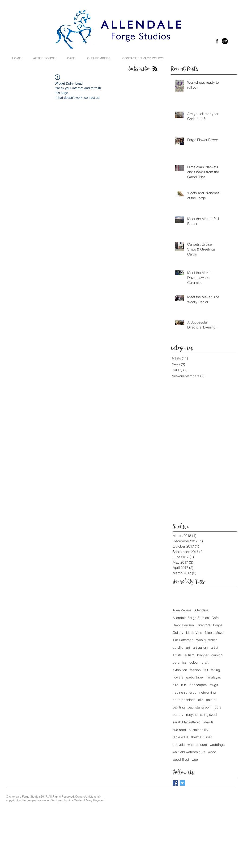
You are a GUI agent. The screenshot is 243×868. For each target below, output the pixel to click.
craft (205, 662)
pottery (178, 715)
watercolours (197, 745)
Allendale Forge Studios (191, 618)
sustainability (199, 730)
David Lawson (183, 625)
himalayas (213, 677)
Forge (218, 625)
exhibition (180, 670)
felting (215, 670)
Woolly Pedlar (207, 640)
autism (189, 655)
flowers (178, 677)
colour (194, 662)
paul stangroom (200, 707)
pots (218, 707)
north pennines (184, 700)
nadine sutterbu (185, 692)
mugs (214, 685)
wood (212, 752)
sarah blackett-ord (187, 722)
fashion (195, 670)
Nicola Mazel (215, 633)
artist (215, 648)
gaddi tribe (194, 677)
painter (211, 700)
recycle (192, 715)
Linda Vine (194, 633)
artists (177, 655)
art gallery (200, 648)
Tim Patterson (183, 640)
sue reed (179, 730)
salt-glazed (208, 715)
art (188, 648)
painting (179, 707)
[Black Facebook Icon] (217, 41)
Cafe (215, 618)
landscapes (198, 685)
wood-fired (181, 760)
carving (217, 655)
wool (195, 760)
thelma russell (202, 737)
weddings (217, 745)
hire (175, 685)
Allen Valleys (182, 610)
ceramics (180, 662)
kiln (184, 685)
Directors (204, 625)
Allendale (201, 610)
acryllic (178, 648)
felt (206, 670)
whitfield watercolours (189, 752)
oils (201, 700)
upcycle (179, 745)
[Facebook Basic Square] (175, 783)
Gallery (178, 633)
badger (203, 655)
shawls (208, 722)
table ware (181, 737)
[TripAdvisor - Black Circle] (225, 41)
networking (208, 692)
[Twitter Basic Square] (182, 783)
